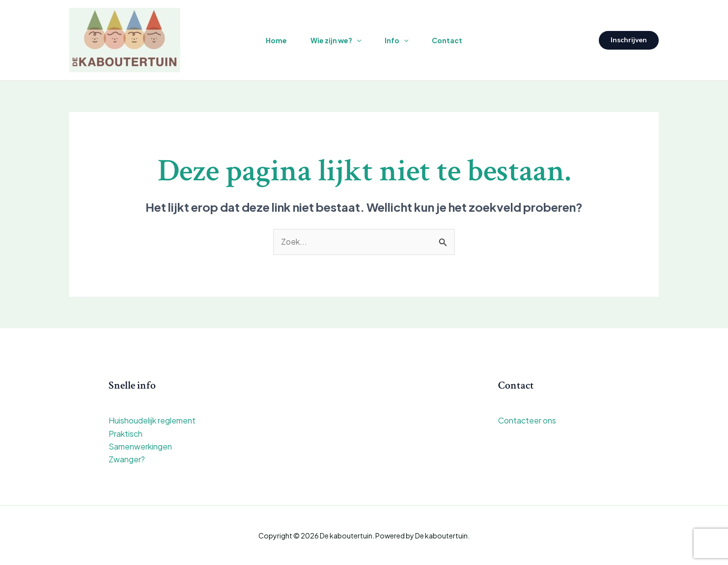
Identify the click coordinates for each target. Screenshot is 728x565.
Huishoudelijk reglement (152, 420)
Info (396, 40)
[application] (357, 40)
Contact (447, 40)
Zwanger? (127, 459)
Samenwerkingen (140, 446)
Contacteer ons (527, 420)
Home (276, 40)
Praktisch (126, 434)
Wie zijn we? (336, 40)
